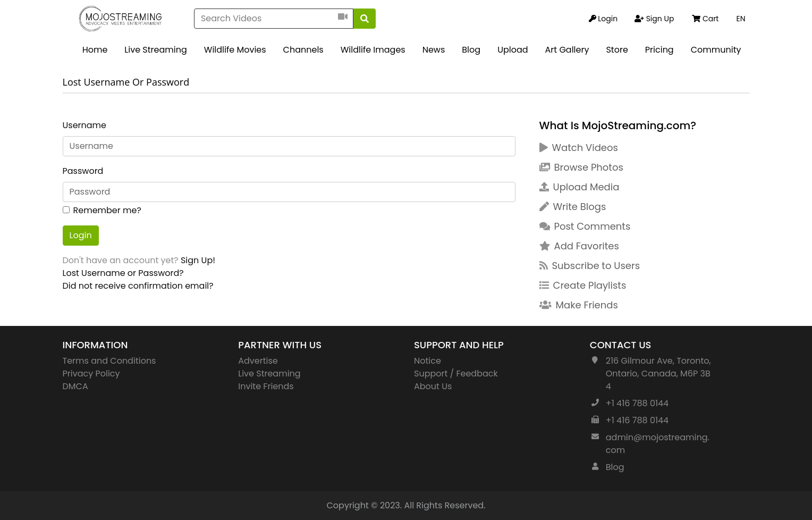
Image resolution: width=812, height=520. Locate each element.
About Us (433, 386)
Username (85, 125)
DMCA (75, 386)
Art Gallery (567, 50)
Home (95, 50)
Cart (705, 19)
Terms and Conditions (109, 361)
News (434, 50)
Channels (303, 50)
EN (741, 19)
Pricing (659, 50)
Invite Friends (266, 386)
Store (617, 50)
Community (716, 50)
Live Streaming (155, 50)
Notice (428, 361)
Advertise (258, 361)
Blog (471, 50)
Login (81, 235)
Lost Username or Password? (123, 273)
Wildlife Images (373, 50)
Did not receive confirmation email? (138, 286)
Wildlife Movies (235, 50)
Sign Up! (198, 260)
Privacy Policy (91, 374)
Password (83, 171)
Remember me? (107, 210)
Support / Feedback (456, 374)
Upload (513, 50)
